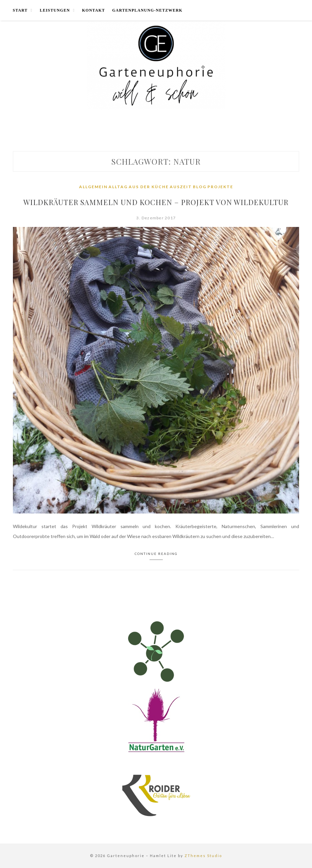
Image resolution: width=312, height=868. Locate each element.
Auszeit (181, 187)
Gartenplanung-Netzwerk (147, 10)
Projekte (220, 187)
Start (20, 10)
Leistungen (55, 10)
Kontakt (93, 10)
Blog (200, 187)
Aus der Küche (149, 187)
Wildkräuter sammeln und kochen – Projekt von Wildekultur (156, 202)
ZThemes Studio (203, 856)
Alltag (118, 187)
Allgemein (93, 187)
